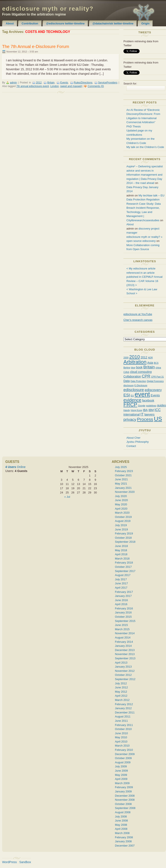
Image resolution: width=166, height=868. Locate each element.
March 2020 (122, 513)
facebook (148, 400)
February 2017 (124, 592)
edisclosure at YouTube (138, 314)
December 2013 (125, 650)
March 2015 (122, 629)
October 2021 (123, 475)
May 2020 (121, 504)
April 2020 (121, 509)
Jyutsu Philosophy (138, 442)
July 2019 (121, 525)
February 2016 (124, 608)
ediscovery (153, 390)
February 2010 (124, 750)
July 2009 (121, 766)
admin (13, 83)
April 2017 (121, 588)
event (142, 394)
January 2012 (123, 708)
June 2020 (121, 500)
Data (127, 381)
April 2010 (121, 742)
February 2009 (124, 787)
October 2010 (123, 729)
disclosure (129, 385)
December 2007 (125, 846)
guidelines (151, 406)
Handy (127, 410)
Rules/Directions (83, 83)
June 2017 (121, 583)
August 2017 (123, 575)
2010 (135, 357)
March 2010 (122, 746)
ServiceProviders (108, 83)
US (158, 419)
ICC (158, 410)
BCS (156, 363)
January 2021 (123, 488)
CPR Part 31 (157, 377)
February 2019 (124, 533)
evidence (132, 400)
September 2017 (125, 571)
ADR (151, 358)
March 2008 (122, 833)
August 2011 (123, 717)
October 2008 (123, 804)
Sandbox (25, 862)
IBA (145, 410)
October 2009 (123, 758)
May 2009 (121, 775)
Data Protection (138, 381)
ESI (127, 395)
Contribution (30, 23)
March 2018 (122, 559)
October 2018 (123, 538)
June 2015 (121, 625)
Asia (150, 363)
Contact (131, 446)
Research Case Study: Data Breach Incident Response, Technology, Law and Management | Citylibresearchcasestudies (144, 212)
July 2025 (121, 467)
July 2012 (121, 683)
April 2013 (121, 663)
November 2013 (125, 654)
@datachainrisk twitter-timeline (113, 23)
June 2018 (121, 546)
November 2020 (125, 492)
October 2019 (123, 517)
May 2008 (121, 825)
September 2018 (125, 542)
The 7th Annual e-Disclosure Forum (36, 46)
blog (133, 368)
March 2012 (122, 700)
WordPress (9, 862)
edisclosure (134, 390)
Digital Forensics (155, 381)
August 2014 (123, 638)
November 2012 (125, 671)
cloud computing (141, 372)
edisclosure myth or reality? (48, 9)
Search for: (130, 84)
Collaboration (132, 376)
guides (161, 405)
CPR (146, 376)
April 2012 (121, 696)
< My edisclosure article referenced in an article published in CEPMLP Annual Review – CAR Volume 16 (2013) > (145, 277)
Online (15, 467)
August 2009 (123, 762)
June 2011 (121, 721)
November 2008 (125, 800)
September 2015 (125, 621)
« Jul (67, 497)
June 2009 (121, 771)
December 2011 (125, 712)
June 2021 (121, 479)
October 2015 (123, 617)
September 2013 (125, 658)
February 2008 (124, 837)
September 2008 (125, 808)
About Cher (133, 438)
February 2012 (124, 704)
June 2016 (121, 600)
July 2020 (121, 496)
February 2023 (124, 471)
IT (142, 414)
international (132, 414)
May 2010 (121, 737)
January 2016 (123, 612)
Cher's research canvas (138, 320)
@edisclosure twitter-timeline (65, 23)
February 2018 (124, 563)
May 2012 (121, 692)
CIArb (126, 372)
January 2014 (123, 646)
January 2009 (123, 791)
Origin (145, 23)
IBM (151, 410)
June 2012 (121, 687)
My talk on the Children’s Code (145, 147)
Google (142, 406)
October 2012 (123, 675)
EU (132, 396)
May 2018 (121, 550)
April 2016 (121, 604)
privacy (130, 419)
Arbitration (135, 362)
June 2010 (121, 733)
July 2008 (121, 817)
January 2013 (123, 667)
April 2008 (121, 829)
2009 (126, 358)
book (139, 367)
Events (64, 83)
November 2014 (125, 633)
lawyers (149, 414)
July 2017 (121, 579)
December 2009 (125, 754)
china (158, 368)
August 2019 (123, 521)
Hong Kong (136, 410)
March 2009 (122, 783)
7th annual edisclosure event (33, 86)
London (54, 86)
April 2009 (121, 779)
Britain (51, 83)
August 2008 (123, 812)
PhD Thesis (134, 126)
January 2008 (123, 841)
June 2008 (121, 821)
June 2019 (121, 529)
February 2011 (124, 725)
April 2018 (121, 554)
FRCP (130, 405)
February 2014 (124, 642)
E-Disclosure (141, 385)
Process (145, 419)
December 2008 (125, 796)
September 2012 (125, 679)
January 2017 (123, 596)
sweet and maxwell (71, 86)
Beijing (127, 368)
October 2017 (123, 567)
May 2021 (121, 484)
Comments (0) (96, 86)
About (10, 23)
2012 (39, 83)
